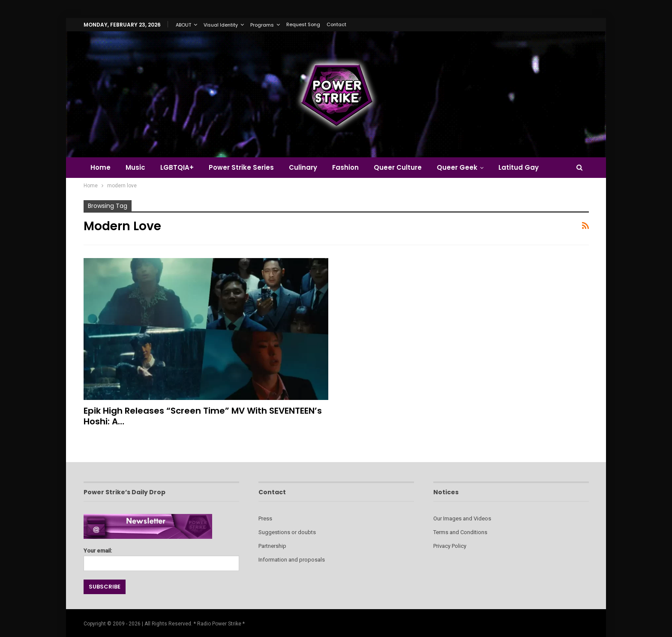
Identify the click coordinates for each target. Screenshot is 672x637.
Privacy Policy (450, 546)
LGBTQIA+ (177, 167)
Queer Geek (457, 167)
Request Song (303, 24)
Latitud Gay (519, 167)
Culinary (303, 167)
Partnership (272, 546)
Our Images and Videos (462, 518)
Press (265, 518)
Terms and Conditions (460, 532)
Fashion (345, 167)
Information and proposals (292, 560)
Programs (262, 25)
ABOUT (183, 25)
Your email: (161, 557)
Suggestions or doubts (287, 532)
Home (100, 167)
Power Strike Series (241, 167)
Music (135, 167)
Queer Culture (398, 167)
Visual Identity (221, 25)
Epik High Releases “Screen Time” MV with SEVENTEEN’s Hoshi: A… (203, 416)
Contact (336, 24)
